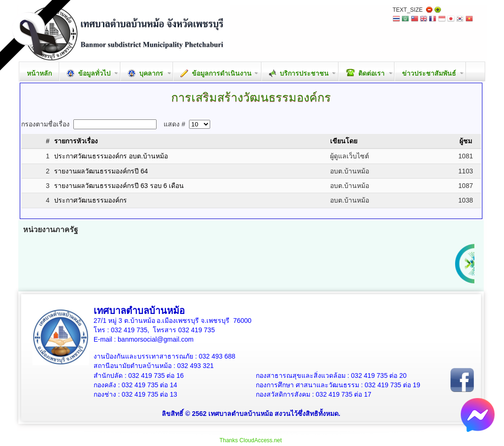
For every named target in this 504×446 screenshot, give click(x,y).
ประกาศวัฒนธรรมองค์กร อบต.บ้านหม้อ (111, 156)
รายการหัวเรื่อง (76, 141)
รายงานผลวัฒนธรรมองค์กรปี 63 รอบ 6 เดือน (119, 186)
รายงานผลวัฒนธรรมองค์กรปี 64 (101, 171)
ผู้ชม (466, 141)
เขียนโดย (344, 141)
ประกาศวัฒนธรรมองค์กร (91, 200)
